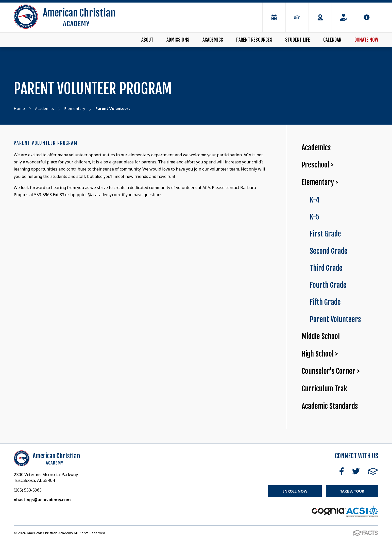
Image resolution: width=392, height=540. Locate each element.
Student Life (298, 40)
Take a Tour (352, 491)
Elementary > (320, 182)
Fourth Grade (328, 285)
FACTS (373, 471)
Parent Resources (254, 40)
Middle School (321, 336)
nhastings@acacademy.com (42, 500)
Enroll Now (295, 491)
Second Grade (329, 251)
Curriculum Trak (324, 389)
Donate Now (366, 40)
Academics (213, 40)
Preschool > (318, 165)
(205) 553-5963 (28, 490)
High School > (320, 354)
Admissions (178, 40)
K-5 (314, 217)
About (147, 40)
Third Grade (326, 268)
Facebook (342, 471)
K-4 (315, 200)
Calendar (332, 40)
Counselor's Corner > (331, 371)
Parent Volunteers (335, 319)
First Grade (325, 234)
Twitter (356, 471)
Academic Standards (330, 406)
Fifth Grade (325, 302)
